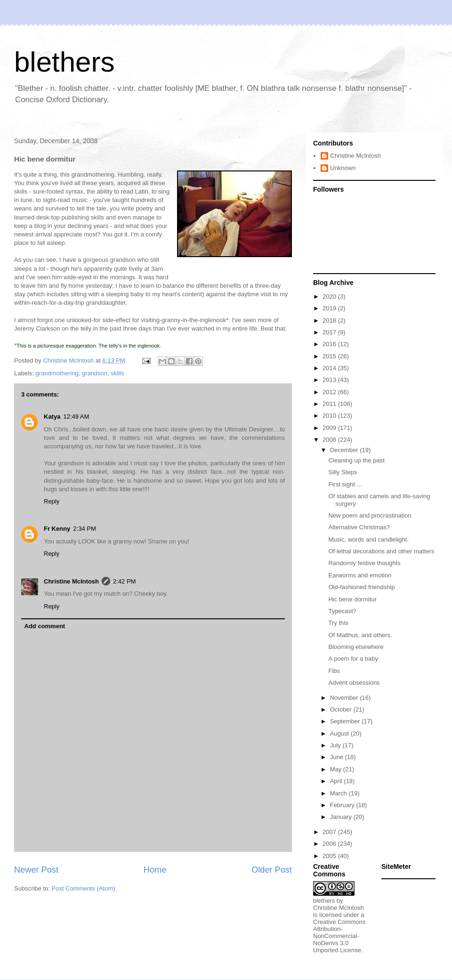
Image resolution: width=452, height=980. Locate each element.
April (337, 781)
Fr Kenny (57, 529)
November (345, 698)
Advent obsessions (354, 683)
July (336, 745)
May (337, 769)
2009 (330, 428)
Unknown (343, 168)
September (346, 721)
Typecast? (342, 611)
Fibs (334, 671)
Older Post (272, 870)
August (340, 733)
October (342, 709)
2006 (330, 844)
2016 (330, 344)
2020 (330, 296)
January (342, 817)
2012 (330, 392)
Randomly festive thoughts (364, 563)
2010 (330, 416)
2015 (330, 356)
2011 (330, 404)
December (345, 450)
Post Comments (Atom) (84, 888)
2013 (330, 380)
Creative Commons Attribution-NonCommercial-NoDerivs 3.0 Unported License (339, 936)
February (343, 805)
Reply (52, 501)
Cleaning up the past (356, 460)
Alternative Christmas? (359, 527)
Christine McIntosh (71, 581)
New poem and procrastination (370, 515)
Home (155, 870)
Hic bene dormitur (352, 599)
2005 (330, 856)
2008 (330, 440)
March (339, 793)
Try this (338, 623)
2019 (330, 308)
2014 (330, 368)
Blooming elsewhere (356, 647)
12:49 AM (76, 417)
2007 (330, 832)
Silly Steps (343, 472)
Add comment (45, 626)
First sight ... (345, 484)
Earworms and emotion (360, 575)
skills (117, 373)
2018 (330, 320)
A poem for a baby (353, 659)
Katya (52, 417)
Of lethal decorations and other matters (381, 551)
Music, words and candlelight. (368, 539)
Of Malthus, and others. (360, 635)
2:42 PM (124, 581)
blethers (64, 62)
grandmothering (57, 373)
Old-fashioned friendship (361, 587)
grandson (95, 373)
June (338, 757)
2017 (330, 332)
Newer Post (36, 870)
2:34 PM (84, 529)
